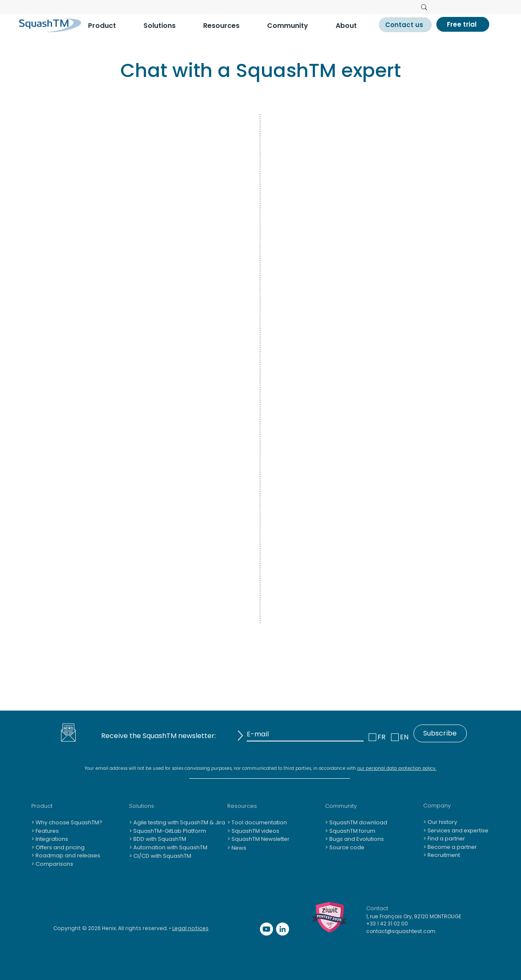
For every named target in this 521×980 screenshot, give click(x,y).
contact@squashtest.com (401, 931)
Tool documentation (259, 822)
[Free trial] (463, 24)
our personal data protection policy (396, 768)
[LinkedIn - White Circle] (283, 929)
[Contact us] (405, 25)
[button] (109, 26)
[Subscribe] (440, 733)
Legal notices (190, 928)
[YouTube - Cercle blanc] (266, 929)
